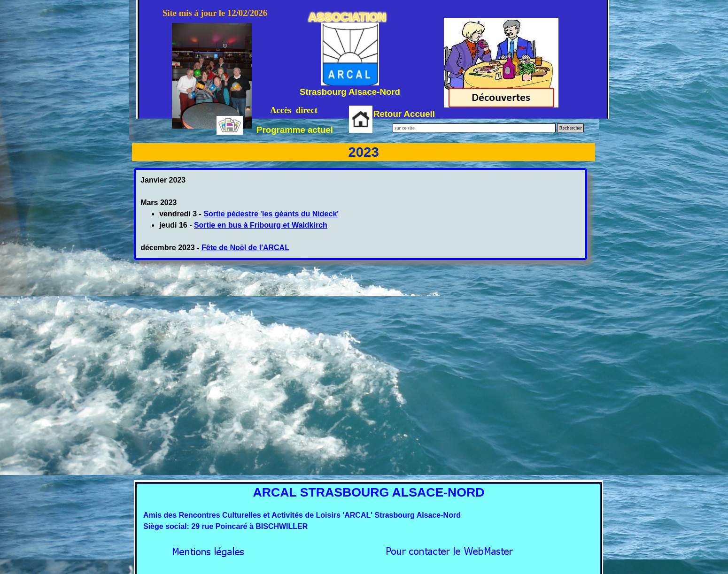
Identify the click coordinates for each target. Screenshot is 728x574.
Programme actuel (295, 130)
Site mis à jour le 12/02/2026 (215, 13)
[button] (449, 549)
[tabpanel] (360, 214)
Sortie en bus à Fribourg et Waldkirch (261, 225)
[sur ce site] (474, 128)
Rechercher (570, 128)
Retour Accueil (404, 114)
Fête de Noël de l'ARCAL (245, 248)
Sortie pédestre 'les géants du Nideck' (271, 214)
